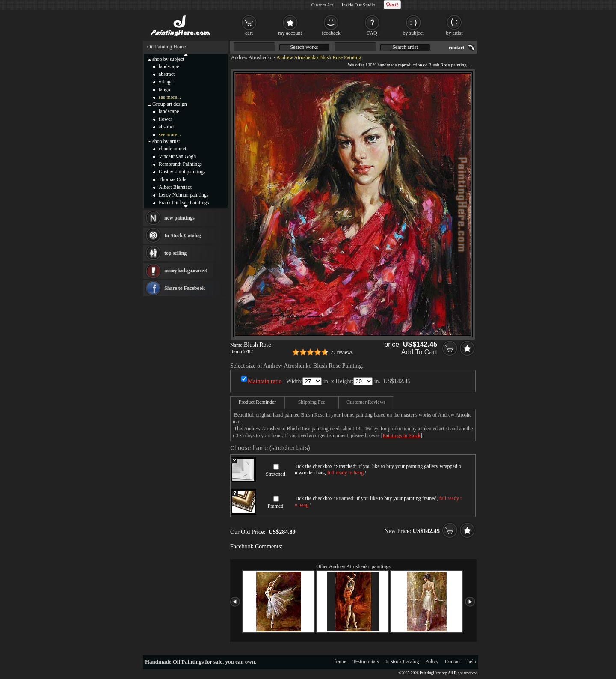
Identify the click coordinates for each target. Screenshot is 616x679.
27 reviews (342, 352)
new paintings (179, 218)
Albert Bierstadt (175, 187)
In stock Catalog (402, 661)
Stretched (275, 474)
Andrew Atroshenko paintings (360, 566)
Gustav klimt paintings (182, 172)
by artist (455, 33)
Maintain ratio (265, 381)
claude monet (172, 149)
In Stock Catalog (183, 235)
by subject (413, 33)
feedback (331, 33)
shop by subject (168, 59)
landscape (169, 66)
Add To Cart (419, 352)
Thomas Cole (172, 179)
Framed (276, 506)
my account (290, 33)
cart (249, 33)
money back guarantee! (185, 271)
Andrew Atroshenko (252, 57)
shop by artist (166, 141)
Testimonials (366, 661)
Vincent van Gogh (177, 156)
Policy (432, 661)
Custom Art (322, 5)
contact (457, 48)
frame (341, 661)
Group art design (170, 104)
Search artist (405, 47)
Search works (304, 47)
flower (165, 119)
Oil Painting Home (167, 47)
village (166, 82)
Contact (453, 661)
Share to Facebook (185, 288)
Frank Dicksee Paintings (184, 203)
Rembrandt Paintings (180, 164)
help (472, 661)
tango (164, 89)
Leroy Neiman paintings (184, 195)
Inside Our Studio (358, 5)
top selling (175, 253)
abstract (167, 74)
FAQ (372, 33)
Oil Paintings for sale (198, 662)
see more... (170, 97)
